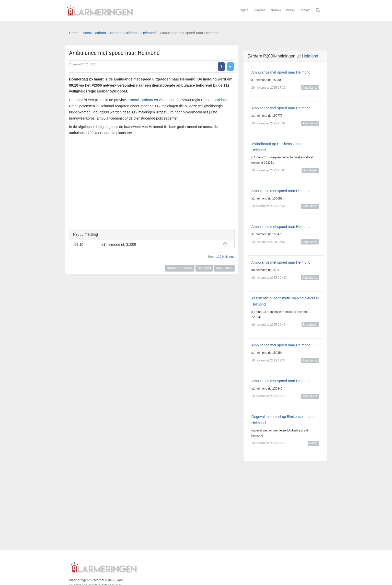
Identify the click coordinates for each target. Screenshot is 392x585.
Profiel (290, 10)
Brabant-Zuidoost (124, 33)
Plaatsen (260, 10)
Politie (313, 443)
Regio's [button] (244, 10)
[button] (226, 243)
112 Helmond (225, 257)
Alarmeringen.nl (100, 10)
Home (74, 33)
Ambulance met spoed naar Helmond (281, 72)
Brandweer (310, 170)
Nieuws (276, 10)
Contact (305, 10)
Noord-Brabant (94, 33)
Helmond (148, 33)
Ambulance (224, 268)
